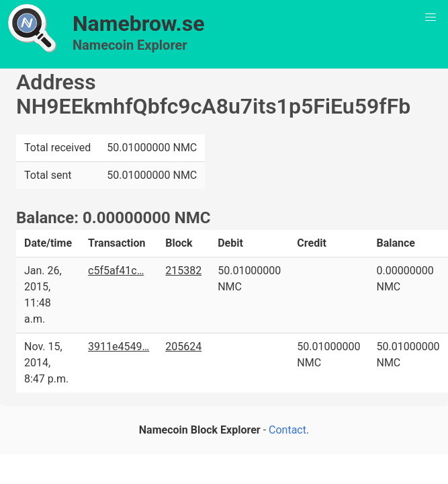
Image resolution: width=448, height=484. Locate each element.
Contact (287, 430)
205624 (183, 347)
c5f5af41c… (116, 271)
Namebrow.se (139, 24)
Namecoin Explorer (130, 45)
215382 (183, 271)
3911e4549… (119, 347)
